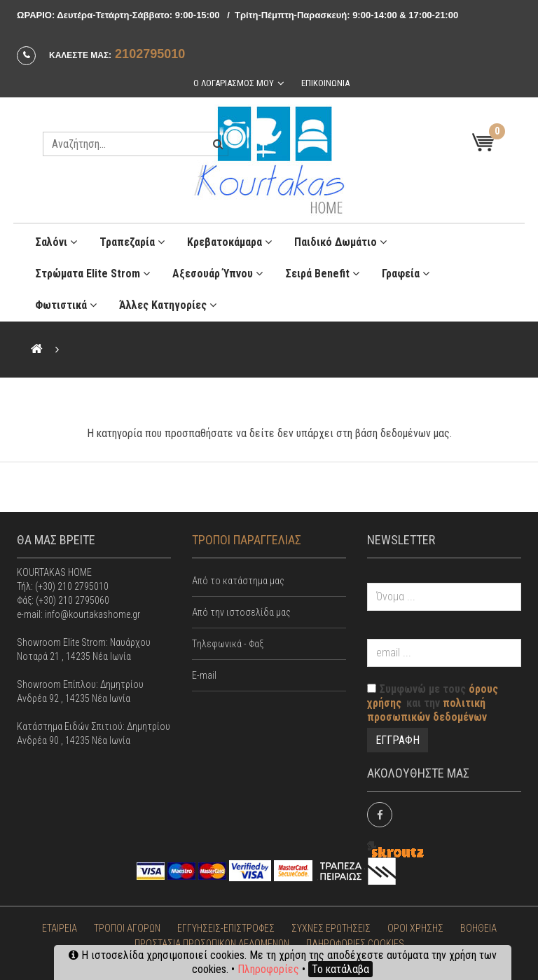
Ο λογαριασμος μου (233, 82)
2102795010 (150, 54)
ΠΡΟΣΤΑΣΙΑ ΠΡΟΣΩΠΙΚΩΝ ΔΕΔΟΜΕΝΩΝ (212, 941)
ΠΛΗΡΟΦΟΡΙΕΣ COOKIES (355, 941)
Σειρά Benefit (322, 271)
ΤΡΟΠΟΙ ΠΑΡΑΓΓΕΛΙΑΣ (247, 538)
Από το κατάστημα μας (238, 579)
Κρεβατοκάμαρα (229, 240)
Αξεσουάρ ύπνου (218, 271)
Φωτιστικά (66, 303)
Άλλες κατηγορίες (168, 303)
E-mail (204, 673)
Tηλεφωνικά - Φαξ (228, 642)
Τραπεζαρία (132, 240)
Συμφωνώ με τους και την (433, 701)
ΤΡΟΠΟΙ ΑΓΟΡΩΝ (127, 926)
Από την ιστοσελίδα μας (241, 610)
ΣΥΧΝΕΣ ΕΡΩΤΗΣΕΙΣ (331, 926)
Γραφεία (406, 271)
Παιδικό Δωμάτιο (340, 240)
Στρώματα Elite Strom (92, 271)
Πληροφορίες (268, 969)
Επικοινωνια (325, 82)
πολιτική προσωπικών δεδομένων (427, 708)
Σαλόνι (56, 240)
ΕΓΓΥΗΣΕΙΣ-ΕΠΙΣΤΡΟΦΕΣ (226, 926)
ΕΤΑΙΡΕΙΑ (60, 926)
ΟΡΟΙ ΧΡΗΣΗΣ (415, 926)
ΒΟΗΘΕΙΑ (478, 926)
